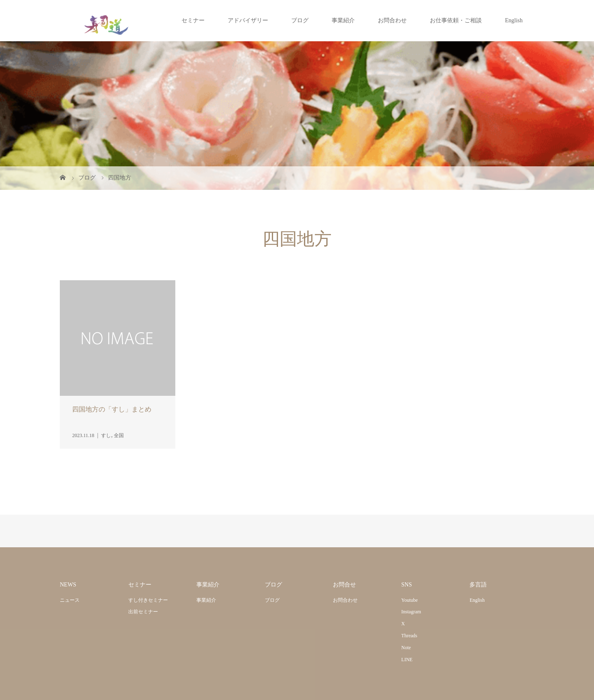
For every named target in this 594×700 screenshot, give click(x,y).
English (514, 20)
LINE (407, 660)
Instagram (411, 612)
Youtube (410, 600)
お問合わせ (392, 20)
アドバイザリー (248, 20)
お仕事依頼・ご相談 (456, 20)
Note (406, 648)
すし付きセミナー (148, 600)
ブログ (300, 20)
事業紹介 (343, 20)
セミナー (193, 20)
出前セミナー (143, 612)
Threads (409, 636)
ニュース (70, 600)
